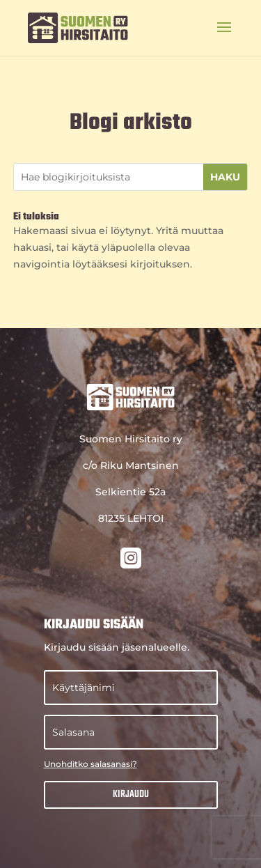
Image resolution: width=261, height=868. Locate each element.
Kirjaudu (131, 795)
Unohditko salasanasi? (90, 764)
